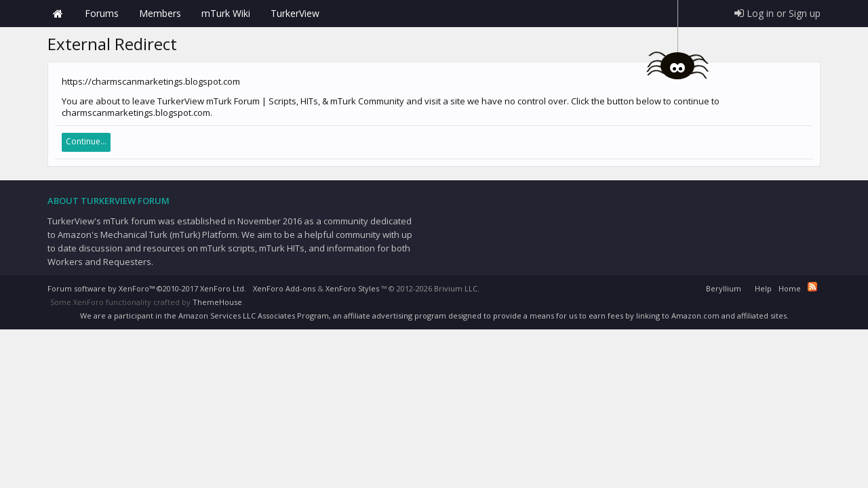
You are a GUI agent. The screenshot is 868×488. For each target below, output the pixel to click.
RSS (812, 287)
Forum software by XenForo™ (147, 288)
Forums (102, 13)
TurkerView (295, 13)
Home (58, 14)
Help (763, 288)
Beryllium (724, 288)
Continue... (86, 141)
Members (160, 13)
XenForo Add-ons (284, 288)
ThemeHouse (217, 302)
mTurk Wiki (226, 13)
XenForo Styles (352, 288)
